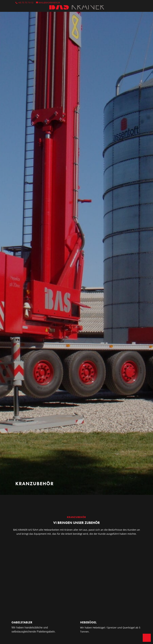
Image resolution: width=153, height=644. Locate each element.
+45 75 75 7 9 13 (26, 3)
